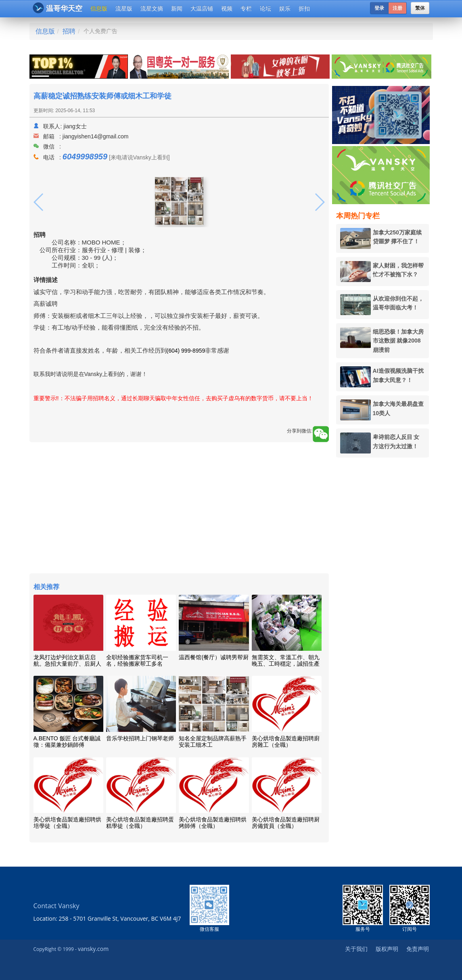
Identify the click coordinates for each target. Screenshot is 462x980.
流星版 (124, 8)
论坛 (265, 8)
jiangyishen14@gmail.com (96, 136)
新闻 (177, 8)
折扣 (304, 8)
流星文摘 (152, 8)
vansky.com (93, 949)
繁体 (420, 8)
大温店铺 (202, 8)
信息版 (99, 8)
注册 (397, 8)
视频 (227, 8)
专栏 (246, 8)
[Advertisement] (179, 509)
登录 (379, 8)
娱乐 (285, 8)
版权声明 (387, 949)
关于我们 (356, 949)
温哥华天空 (57, 8)
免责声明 (418, 949)
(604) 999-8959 (186, 351)
